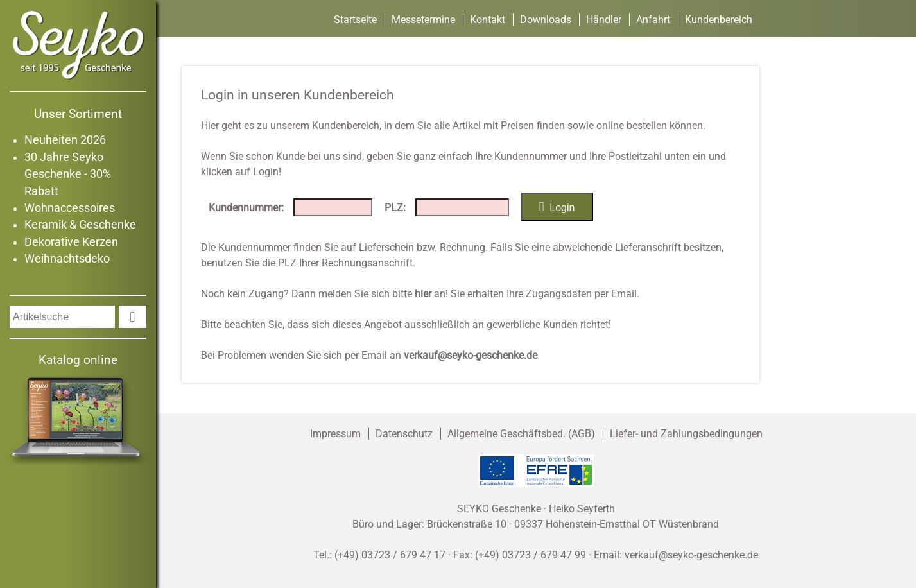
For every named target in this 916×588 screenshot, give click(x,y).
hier (423, 294)
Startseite (355, 20)
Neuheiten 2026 (65, 140)
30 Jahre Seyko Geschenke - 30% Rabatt (68, 174)
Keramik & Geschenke (80, 225)
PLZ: (395, 208)
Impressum (335, 434)
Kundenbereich (719, 20)
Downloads (546, 20)
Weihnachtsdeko (67, 259)
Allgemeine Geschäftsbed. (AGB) (521, 434)
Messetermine (423, 20)
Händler (604, 20)
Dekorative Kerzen (71, 242)
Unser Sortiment (78, 114)
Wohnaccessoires (70, 208)
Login (557, 206)
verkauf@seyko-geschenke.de (471, 355)
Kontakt (488, 20)
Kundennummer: (246, 208)
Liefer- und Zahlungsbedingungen (686, 434)
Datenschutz (404, 434)
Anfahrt (653, 20)
